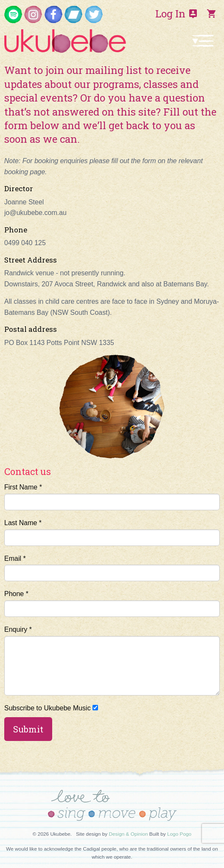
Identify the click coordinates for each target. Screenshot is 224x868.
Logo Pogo (179, 834)
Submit (28, 729)
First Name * (112, 497)
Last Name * (112, 533)
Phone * (112, 604)
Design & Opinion (129, 834)
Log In (177, 14)
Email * (112, 568)
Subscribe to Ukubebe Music (51, 708)
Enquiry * (112, 661)
